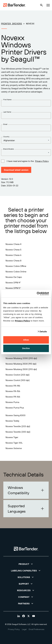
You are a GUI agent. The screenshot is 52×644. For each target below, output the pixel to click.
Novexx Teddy (12, 421)
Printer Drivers (12, 24)
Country (6, 137)
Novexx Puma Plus (15, 408)
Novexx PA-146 (13, 386)
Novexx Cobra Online (16, 272)
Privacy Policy (23, 321)
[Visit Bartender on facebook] (24, 616)
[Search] (41, 5)
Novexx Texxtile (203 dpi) (18, 426)
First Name (7, 100)
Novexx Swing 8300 (15, 415)
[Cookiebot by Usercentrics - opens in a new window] (37, 294)
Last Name (7, 112)
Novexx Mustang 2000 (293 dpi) (21, 358)
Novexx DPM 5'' (13, 288)
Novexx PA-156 (13, 391)
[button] (26, 490)
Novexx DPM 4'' (13, 282)
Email (5, 124)
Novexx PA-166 (13, 397)
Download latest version (16, 170)
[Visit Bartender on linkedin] (19, 616)
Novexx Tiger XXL (14, 443)
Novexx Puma (12, 402)
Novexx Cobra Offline (16, 266)
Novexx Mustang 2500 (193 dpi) (21, 364)
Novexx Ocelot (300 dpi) (18, 380)
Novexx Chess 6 (13, 255)
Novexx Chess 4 (13, 244)
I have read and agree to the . (28, 161)
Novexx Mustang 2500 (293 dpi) (21, 369)
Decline (26, 348)
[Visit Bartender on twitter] (29, 616)
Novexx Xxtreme (14, 448)
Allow (26, 340)
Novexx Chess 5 (13, 250)
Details (43, 331)
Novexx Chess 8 (13, 261)
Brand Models (9, 149)
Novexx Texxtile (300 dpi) (18, 432)
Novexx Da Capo (14, 277)
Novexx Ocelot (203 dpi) (17, 375)
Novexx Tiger (12, 437)
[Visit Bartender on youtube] (34, 616)
